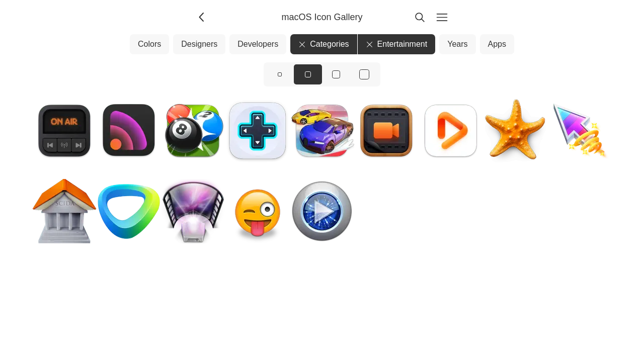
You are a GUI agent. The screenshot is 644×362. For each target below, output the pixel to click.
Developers (258, 44)
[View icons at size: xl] (364, 74)
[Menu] (442, 17)
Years (457, 44)
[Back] (202, 17)
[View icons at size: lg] (336, 74)
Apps (497, 44)
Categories (324, 44)
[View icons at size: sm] (280, 74)
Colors (149, 44)
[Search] (420, 17)
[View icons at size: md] (308, 74)
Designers (199, 44)
